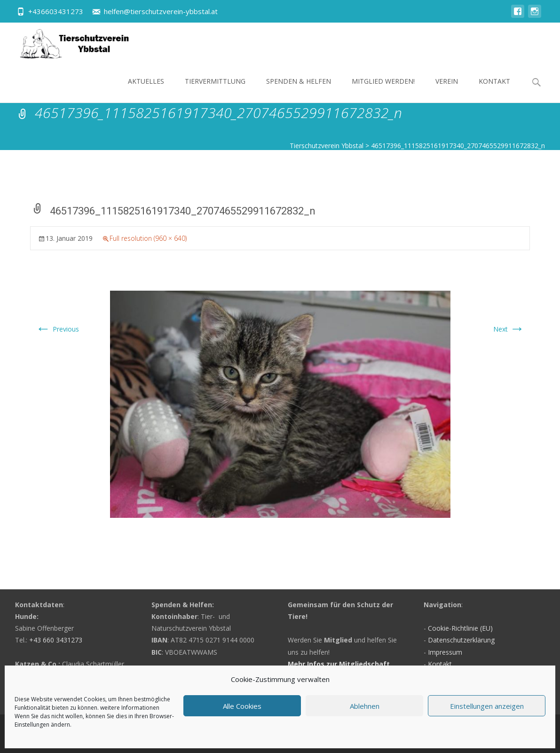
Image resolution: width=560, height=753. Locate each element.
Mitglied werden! (383, 90)
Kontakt (494, 90)
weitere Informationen (130, 708)
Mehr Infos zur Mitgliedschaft (339, 664)
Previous (57, 329)
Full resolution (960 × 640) (148, 238)
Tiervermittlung (215, 90)
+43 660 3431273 (56, 640)
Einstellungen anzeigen (487, 706)
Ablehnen (365, 706)
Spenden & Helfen (299, 90)
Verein (447, 90)
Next (509, 329)
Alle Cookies (242, 706)
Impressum (445, 652)
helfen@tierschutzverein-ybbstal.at (161, 11)
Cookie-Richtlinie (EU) (460, 628)
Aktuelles (146, 90)
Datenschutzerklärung (461, 640)
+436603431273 (56, 11)
